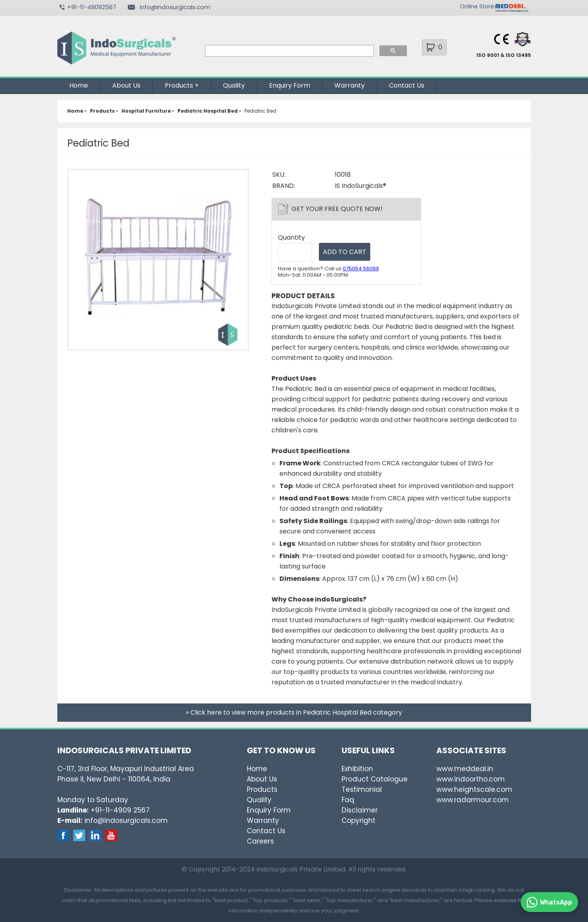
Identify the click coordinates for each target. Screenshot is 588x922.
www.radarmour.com (473, 800)
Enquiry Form (290, 85)
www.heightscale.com (474, 789)
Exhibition (357, 769)
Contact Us (407, 85)
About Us (126, 85)
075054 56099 (361, 269)
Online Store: (478, 6)
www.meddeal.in (465, 769)
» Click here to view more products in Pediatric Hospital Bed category (294, 712)
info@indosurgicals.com (175, 7)
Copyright (358, 820)
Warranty (350, 85)
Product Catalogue (375, 779)
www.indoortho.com (471, 779)
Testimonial (362, 789)
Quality (234, 85)
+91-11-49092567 (92, 7)
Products (179, 85)
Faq (348, 800)
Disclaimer (360, 810)
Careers (260, 841)
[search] (289, 51)
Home (79, 85)
